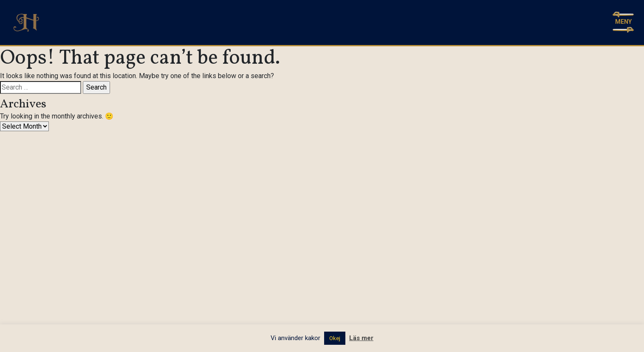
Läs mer (361, 338)
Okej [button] (335, 338)
